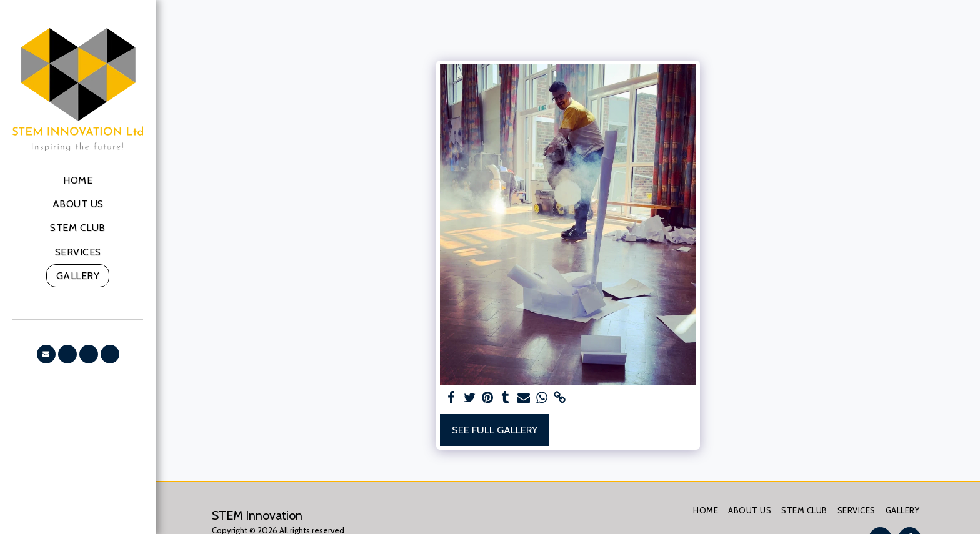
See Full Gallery (495, 430)
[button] (46, 354)
